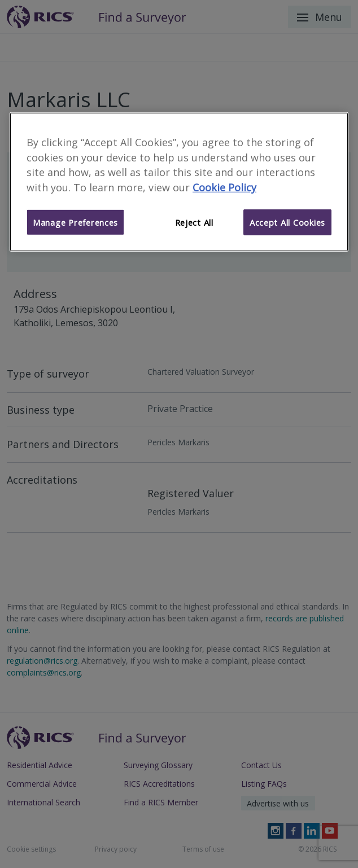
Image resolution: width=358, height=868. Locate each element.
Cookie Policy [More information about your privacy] (224, 187)
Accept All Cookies (287, 222)
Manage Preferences (75, 222)
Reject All (194, 222)
